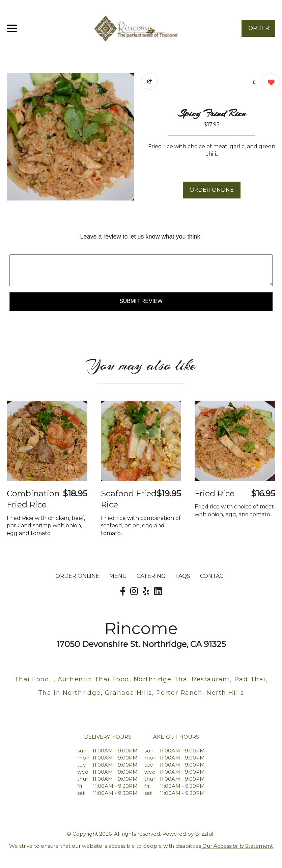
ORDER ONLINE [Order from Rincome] (77, 576)
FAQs (183, 576)
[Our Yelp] (146, 591)
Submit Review (141, 301)
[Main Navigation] (12, 28)
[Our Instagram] (134, 591)
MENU (118, 576)
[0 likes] (269, 83)
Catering (151, 576)
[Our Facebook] (123, 591)
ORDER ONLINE (212, 190)
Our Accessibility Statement (237, 846)
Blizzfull (205, 834)
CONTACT (214, 576)
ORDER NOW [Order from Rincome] (259, 31)
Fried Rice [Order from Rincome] (215, 493)
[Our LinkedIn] (158, 591)
